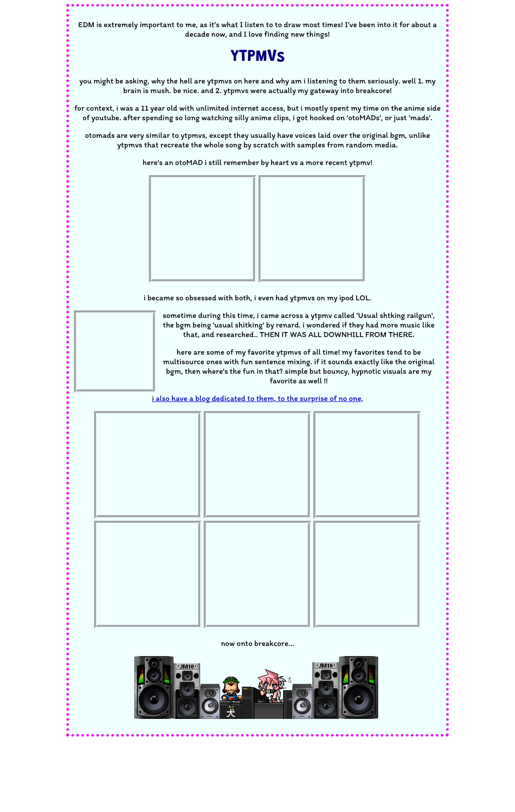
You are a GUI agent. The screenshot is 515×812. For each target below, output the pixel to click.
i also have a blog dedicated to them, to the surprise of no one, (257, 398)
